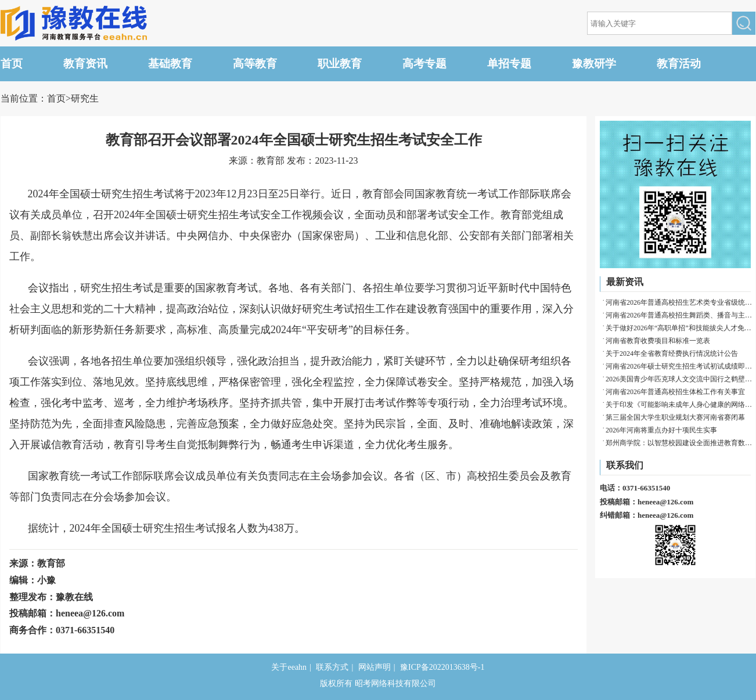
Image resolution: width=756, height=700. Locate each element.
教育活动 (679, 64)
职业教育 (340, 64)
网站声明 (375, 667)
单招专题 (509, 64)
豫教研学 (594, 64)
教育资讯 (85, 64)
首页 (12, 64)
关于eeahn (289, 667)
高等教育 (255, 64)
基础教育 (170, 64)
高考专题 (424, 64)
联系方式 (332, 667)
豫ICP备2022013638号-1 (442, 667)
